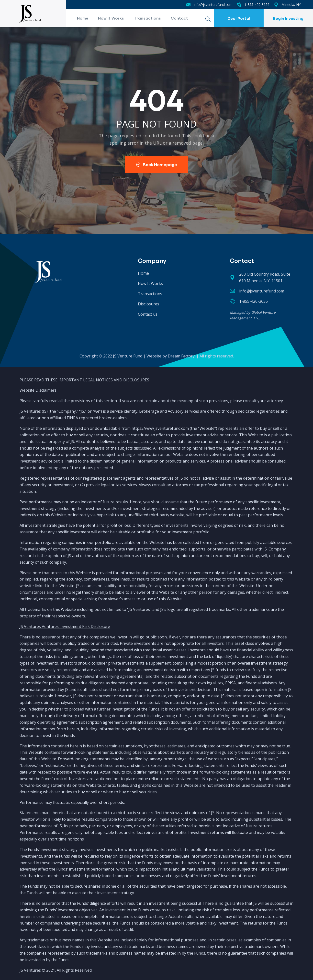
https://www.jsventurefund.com (160, 428)
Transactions (147, 18)
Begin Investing (288, 18)
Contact (179, 18)
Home (83, 18)
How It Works (111, 18)
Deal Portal (239, 18)
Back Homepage (157, 165)
